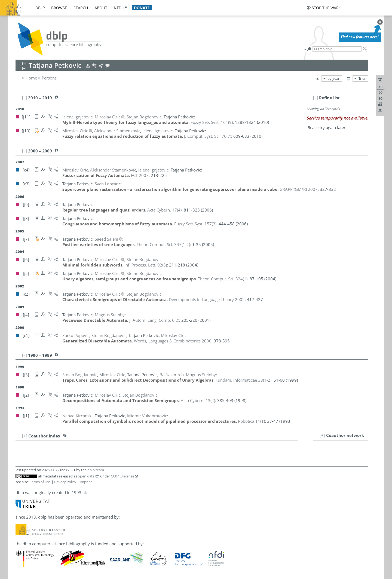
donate (142, 8)
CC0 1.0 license (122, 476)
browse (59, 8)
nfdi (118, 8)
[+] (322, 435)
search (81, 8)
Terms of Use (40, 482)
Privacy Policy (65, 482)
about (101, 8)
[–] (316, 98)
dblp (40, 8)
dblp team (96, 470)
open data (86, 476)
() (212, 122)
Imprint (86, 482)
